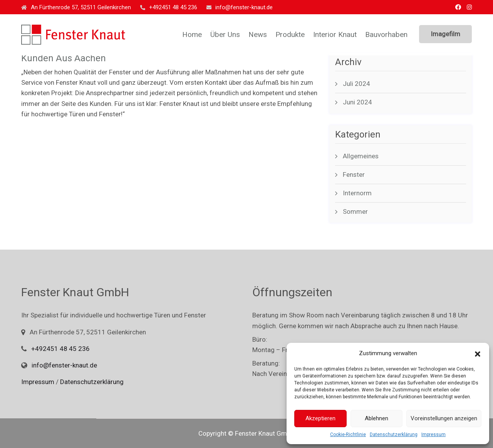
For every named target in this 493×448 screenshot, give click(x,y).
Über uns (225, 34)
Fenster (354, 175)
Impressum (433, 435)
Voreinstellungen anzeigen (444, 418)
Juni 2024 (357, 102)
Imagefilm (445, 34)
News (258, 34)
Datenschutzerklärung (394, 435)
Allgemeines (361, 156)
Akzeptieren (320, 418)
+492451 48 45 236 (169, 7)
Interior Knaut (335, 34)
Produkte (290, 34)
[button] (478, 353)
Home (192, 34)
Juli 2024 (356, 84)
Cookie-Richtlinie (348, 435)
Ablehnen (376, 418)
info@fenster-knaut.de (240, 7)
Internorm (357, 193)
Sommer (355, 211)
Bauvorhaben (386, 34)
